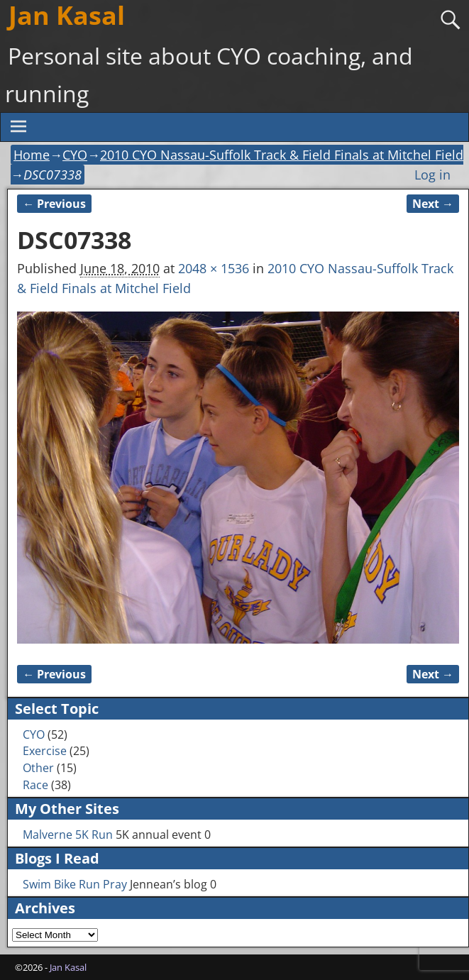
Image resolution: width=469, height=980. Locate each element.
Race (35, 785)
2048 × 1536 (214, 268)
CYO (75, 155)
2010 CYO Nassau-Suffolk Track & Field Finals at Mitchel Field (282, 155)
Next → (433, 204)
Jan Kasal (68, 967)
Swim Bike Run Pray (75, 884)
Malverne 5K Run (68, 835)
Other (38, 768)
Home (32, 155)
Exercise (45, 751)
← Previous (54, 204)
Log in (432, 175)
